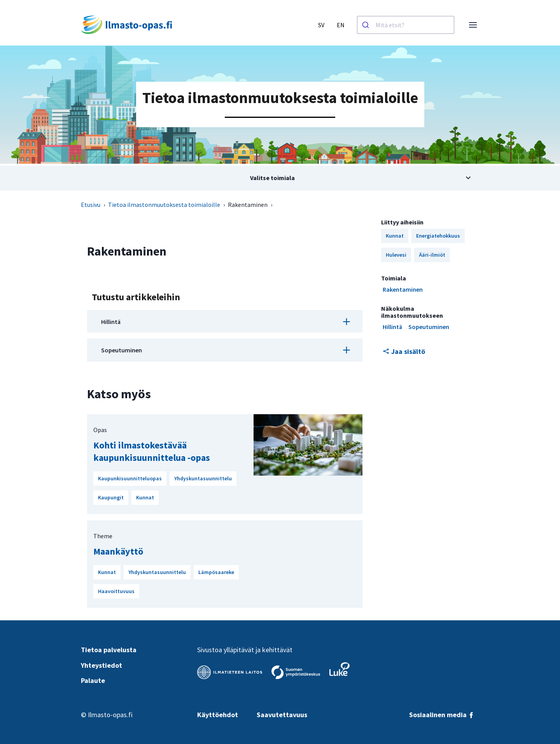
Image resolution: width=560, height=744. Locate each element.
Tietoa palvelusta (109, 650)
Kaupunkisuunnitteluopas (130, 478)
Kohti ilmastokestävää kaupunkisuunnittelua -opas (152, 451)
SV (321, 25)
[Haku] (367, 25)
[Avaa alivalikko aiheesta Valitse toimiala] (280, 178)
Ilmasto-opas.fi (110, 715)
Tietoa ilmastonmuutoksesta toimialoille (164, 205)
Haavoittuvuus (116, 591)
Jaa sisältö (404, 351)
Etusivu (91, 205)
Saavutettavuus (282, 715)
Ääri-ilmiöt (432, 255)
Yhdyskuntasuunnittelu (203, 478)
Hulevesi (396, 255)
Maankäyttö (118, 551)
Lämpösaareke (216, 572)
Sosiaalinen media (442, 715)
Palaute (93, 680)
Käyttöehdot (218, 715)
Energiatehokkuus (438, 236)
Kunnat (145, 497)
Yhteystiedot (101, 665)
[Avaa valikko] (473, 25)
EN (341, 25)
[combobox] (406, 25)
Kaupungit (111, 497)
